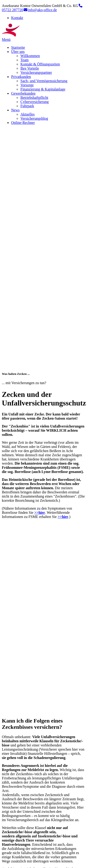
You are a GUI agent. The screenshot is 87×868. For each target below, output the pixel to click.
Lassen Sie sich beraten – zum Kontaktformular (39, 732)
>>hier (40, 278)
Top (5, 864)
